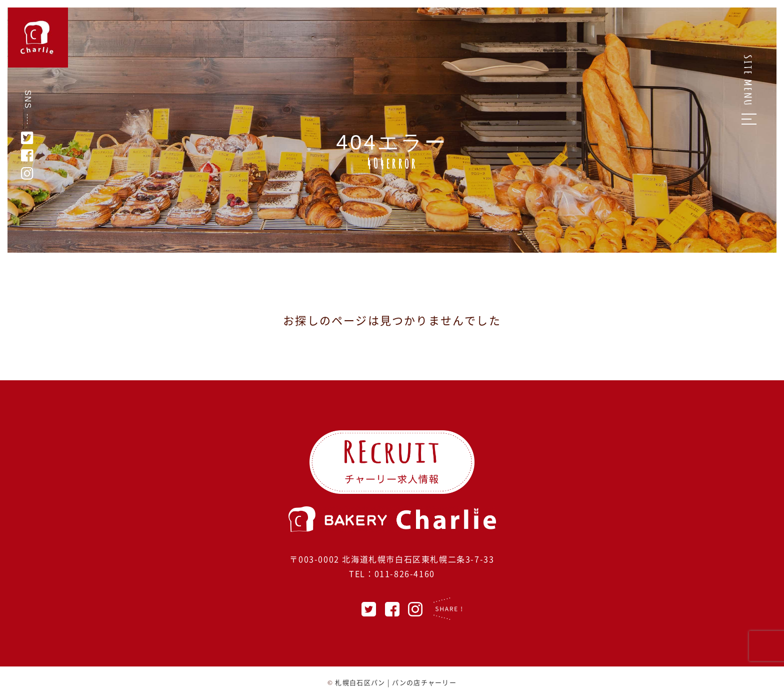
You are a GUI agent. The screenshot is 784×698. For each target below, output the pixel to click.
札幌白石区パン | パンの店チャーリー (396, 682)
